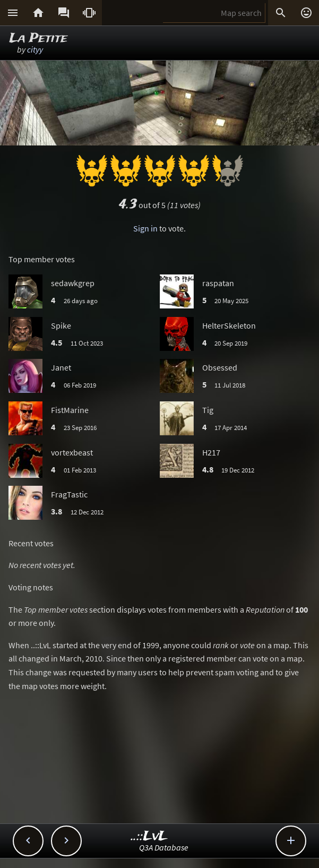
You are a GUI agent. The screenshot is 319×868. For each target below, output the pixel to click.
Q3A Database (164, 847)
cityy (35, 49)
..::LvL (149, 836)
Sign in (145, 228)
